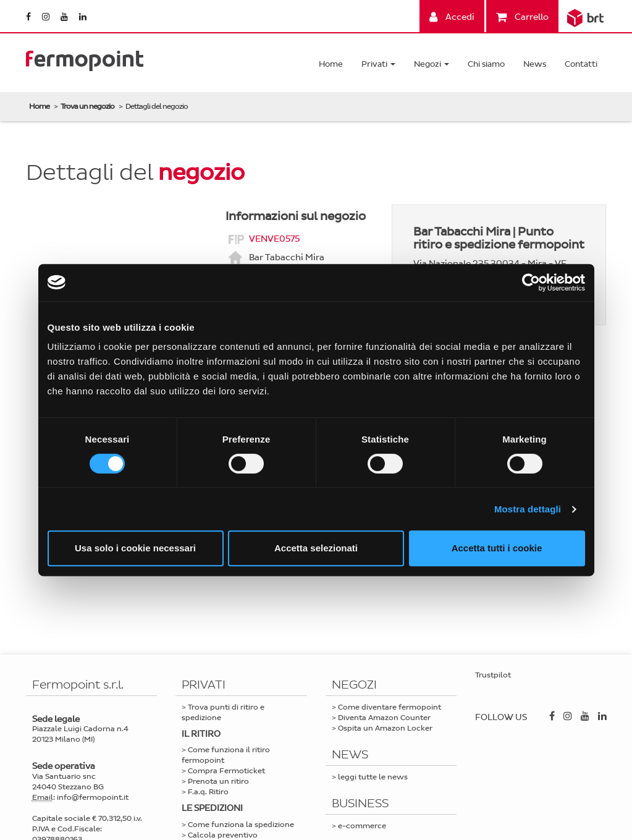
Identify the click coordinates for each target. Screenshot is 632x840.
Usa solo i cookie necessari (135, 548)
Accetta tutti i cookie (497, 548)
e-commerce (362, 826)
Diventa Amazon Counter (384, 718)
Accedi (452, 17)
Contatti (581, 64)
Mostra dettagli (528, 509)
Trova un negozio (87, 106)
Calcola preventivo (223, 835)
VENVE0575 (274, 238)
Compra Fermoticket (226, 771)
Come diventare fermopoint (390, 707)
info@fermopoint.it (93, 797)
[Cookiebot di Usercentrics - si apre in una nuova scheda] (531, 282)
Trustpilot (493, 675)
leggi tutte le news (373, 777)
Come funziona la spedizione (241, 825)
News (535, 64)
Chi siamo (486, 64)
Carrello (522, 17)
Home (331, 64)
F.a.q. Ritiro (208, 792)
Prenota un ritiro (218, 781)
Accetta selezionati (316, 548)
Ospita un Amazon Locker (385, 728)
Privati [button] (378, 64)
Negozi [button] (432, 64)
